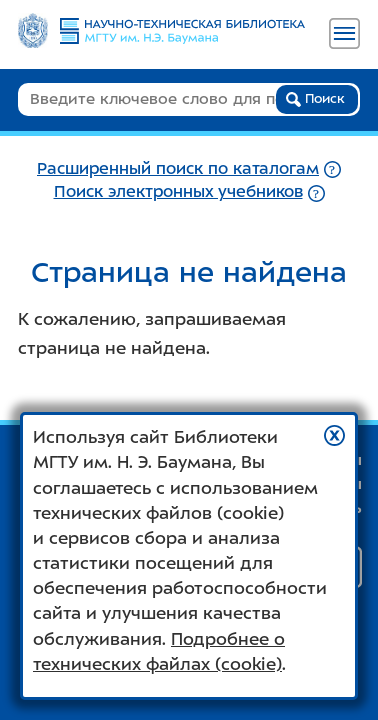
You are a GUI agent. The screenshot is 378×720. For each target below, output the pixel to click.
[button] (334, 435)
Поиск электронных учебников (178, 191)
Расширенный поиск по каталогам (178, 168)
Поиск (315, 99)
